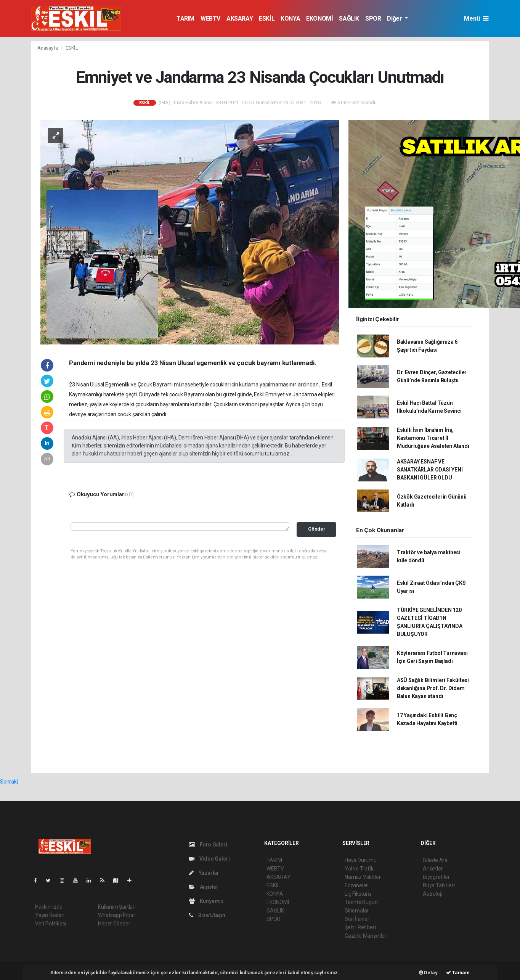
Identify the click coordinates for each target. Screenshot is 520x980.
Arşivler (204, 887)
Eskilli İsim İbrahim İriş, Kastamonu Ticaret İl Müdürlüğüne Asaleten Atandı (433, 438)
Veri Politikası (51, 924)
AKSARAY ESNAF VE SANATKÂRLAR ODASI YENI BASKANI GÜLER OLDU (430, 470)
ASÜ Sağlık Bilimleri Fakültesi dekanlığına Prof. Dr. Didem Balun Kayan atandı (433, 688)
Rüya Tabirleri (439, 885)
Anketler (433, 869)
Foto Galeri (208, 845)
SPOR (373, 19)
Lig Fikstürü (358, 894)
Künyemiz (206, 901)
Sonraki (9, 782)
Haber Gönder (114, 924)
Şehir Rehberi (360, 927)
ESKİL (267, 19)
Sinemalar (357, 911)
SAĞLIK (349, 19)
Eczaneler (356, 885)
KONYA (290, 19)
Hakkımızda (49, 907)
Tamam (458, 973)
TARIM (185, 19)
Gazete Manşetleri (366, 936)
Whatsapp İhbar (116, 915)
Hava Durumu (361, 860)
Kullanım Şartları (117, 907)
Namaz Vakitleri (363, 877)
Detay (428, 973)
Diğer (395, 19)
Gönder (317, 529)
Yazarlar (204, 873)
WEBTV (210, 19)
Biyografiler (436, 877)
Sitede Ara (435, 860)
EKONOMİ (319, 19)
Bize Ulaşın (207, 915)
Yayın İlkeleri (50, 915)
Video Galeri (209, 859)
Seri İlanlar (357, 919)
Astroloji (432, 894)
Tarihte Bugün (361, 902)
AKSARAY (240, 19)
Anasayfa (48, 48)
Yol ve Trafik (359, 869)
